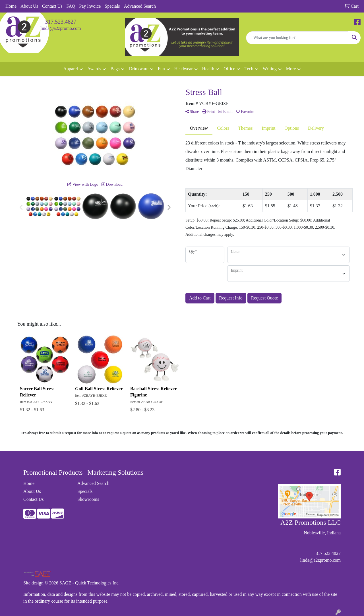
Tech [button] (249, 69)
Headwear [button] (184, 69)
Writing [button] (270, 69)
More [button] (291, 69)
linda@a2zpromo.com (61, 28)
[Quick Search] (297, 38)
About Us (29, 6)
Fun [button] (161, 69)
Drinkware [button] (138, 69)
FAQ (71, 6)
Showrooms (88, 499)
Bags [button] (115, 69)
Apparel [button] (71, 69)
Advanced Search (140, 6)
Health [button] (208, 69)
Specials (112, 6)
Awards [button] (94, 69)
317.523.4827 (61, 22)
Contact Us (52, 6)
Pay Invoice (90, 6)
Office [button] (229, 69)
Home (11, 6)
